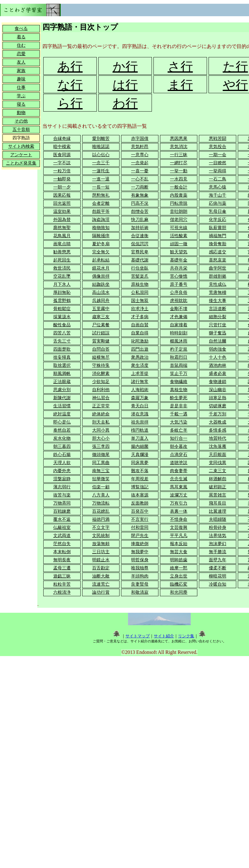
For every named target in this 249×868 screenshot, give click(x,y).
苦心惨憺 (179, 276)
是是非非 (179, 406)
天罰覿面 (218, 455)
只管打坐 (218, 325)
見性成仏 (218, 284)
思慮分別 (62, 390)
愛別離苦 (101, 139)
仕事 (21, 87)
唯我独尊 (140, 568)
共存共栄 (179, 268)
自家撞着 (179, 325)
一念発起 (140, 163)
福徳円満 (101, 519)
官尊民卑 (140, 252)
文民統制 (101, 536)
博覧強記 (140, 487)
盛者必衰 (218, 374)
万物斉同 (62, 503)
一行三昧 (179, 155)
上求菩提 (140, 374)
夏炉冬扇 (101, 244)
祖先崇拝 (140, 422)
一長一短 (101, 187)
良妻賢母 (140, 584)
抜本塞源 (140, 495)
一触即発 (62, 179)
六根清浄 (62, 592)
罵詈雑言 (218, 495)
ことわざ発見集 (21, 163)
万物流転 (101, 503)
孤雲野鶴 (62, 301)
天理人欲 (62, 463)
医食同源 (62, 155)
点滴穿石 (179, 455)
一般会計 (179, 187)
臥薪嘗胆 (218, 228)
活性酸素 (179, 236)
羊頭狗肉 (140, 576)
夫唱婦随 (218, 519)
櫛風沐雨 (179, 341)
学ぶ (21, 96)
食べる (21, 29)
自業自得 (140, 333)
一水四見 (179, 179)
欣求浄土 (140, 309)
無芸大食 (179, 552)
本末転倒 (62, 552)
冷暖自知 (218, 584)
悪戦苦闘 (218, 139)
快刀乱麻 (140, 220)
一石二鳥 (218, 179)
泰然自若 (62, 430)
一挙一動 (179, 171)
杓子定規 (179, 349)
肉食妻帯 (179, 471)
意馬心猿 (218, 187)
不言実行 (140, 519)
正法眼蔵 (62, 382)
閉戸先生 (140, 536)
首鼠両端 (179, 365)
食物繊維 (179, 382)
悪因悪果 (179, 139)
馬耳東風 (179, 487)
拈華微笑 (101, 479)
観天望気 (179, 252)
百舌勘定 (101, 568)
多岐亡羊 (179, 430)
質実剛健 (101, 341)
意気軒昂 (140, 147)
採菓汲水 (62, 317)
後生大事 (218, 301)
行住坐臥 (140, 268)
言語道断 (218, 309)
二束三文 (218, 471)
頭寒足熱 (218, 398)
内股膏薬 (179, 195)
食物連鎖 (218, 382)
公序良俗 (179, 293)
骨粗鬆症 (62, 309)
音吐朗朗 (179, 211)
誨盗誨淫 (101, 220)
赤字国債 (140, 139)
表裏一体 (179, 511)
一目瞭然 (218, 163)
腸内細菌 (140, 446)
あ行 (70, 67)
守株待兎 (101, 365)
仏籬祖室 (62, 528)
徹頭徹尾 (101, 455)
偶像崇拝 (101, 276)
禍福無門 (218, 236)
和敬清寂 (140, 592)
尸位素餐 (101, 325)
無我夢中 (140, 552)
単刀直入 (140, 438)
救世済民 (62, 268)
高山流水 (101, 293)
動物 (21, 113)
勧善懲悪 (62, 252)
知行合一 (179, 438)
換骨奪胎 (218, 244)
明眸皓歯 (179, 560)
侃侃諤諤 (140, 244)
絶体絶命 (101, 414)
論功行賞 (101, 592)
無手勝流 (218, 552)
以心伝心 (101, 155)
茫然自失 (62, 544)
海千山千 (218, 195)
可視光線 (179, 228)
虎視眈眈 (179, 301)
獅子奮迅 (218, 333)
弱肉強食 (218, 349)
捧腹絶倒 (140, 544)
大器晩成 (218, 422)
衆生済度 (140, 365)
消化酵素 (101, 374)
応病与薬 (218, 203)
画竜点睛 (62, 244)
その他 (21, 121)
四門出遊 (140, 349)
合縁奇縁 (62, 139)
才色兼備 (179, 317)
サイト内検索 (21, 146)
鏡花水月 (101, 268)
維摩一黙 (179, 568)
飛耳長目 (218, 503)
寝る (21, 104)
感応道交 (218, 252)
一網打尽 (179, 163)
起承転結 (101, 260)
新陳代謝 (62, 398)
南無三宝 (101, 471)
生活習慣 (62, 406)
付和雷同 (140, 528)
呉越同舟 (101, 301)
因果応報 (62, 195)
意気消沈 (179, 147)
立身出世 (179, 576)
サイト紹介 (164, 636)
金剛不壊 (179, 309)
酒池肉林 (218, 365)
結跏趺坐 (101, 284)
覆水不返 (62, 519)
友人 (21, 62)
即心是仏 (62, 422)
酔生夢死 (179, 398)
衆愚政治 (140, 357)
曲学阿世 (218, 268)
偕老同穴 (179, 220)
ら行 (70, 103)
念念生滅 (179, 479)
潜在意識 (140, 414)
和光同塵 (179, 592)
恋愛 (21, 54)
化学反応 (218, 220)
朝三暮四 (62, 446)
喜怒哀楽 (218, 260)
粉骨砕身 (218, 528)
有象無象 (140, 195)
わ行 (125, 103)
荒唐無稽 (218, 293)
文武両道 (62, 536)
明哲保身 (140, 560)
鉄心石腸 (62, 455)
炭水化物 (62, 438)
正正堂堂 (101, 406)
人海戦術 (140, 390)
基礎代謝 (140, 260)
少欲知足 (101, 382)
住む (21, 45)
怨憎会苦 (140, 211)
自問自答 (101, 349)
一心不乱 (140, 179)
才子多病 (140, 317)
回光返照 (62, 203)
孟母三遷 (62, 568)
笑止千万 (179, 374)
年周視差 (140, 479)
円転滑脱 (179, 203)
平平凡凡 (179, 536)
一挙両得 (218, 171)
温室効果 (62, 211)
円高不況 (140, 203)
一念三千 (101, 163)
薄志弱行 (62, 487)
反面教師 (140, 503)
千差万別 (218, 414)
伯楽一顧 (101, 487)
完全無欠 (101, 252)
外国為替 (62, 220)
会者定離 (101, 203)
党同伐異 (218, 463)
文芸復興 (179, 528)
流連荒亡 (101, 584)
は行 (125, 85)
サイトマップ (138, 636)
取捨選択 (62, 365)
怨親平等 (101, 211)
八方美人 (101, 495)
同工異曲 (101, 463)
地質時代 (218, 438)
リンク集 (186, 636)
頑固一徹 (179, 244)
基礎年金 (179, 260)
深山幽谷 (218, 390)
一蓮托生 (101, 171)
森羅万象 (140, 398)
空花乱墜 (62, 276)
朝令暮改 (179, 446)
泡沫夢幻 (218, 544)
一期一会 (218, 155)
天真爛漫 (140, 455)
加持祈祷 (140, 228)
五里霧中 (101, 309)
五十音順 (21, 129)
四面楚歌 (62, 349)
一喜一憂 (140, 171)
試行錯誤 (101, 333)
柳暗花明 (218, 576)
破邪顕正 (218, 487)
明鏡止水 (101, 560)
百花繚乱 (101, 511)
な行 (70, 85)
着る (21, 37)
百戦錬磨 (62, 511)
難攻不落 (140, 471)
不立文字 (101, 528)
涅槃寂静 (62, 479)
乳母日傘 (218, 211)
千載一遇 (179, 414)
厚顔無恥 (62, 293)
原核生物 (140, 284)
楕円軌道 (140, 430)
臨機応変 (179, 584)
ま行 (180, 85)
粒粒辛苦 (62, 584)
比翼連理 (218, 511)
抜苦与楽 (62, 495)
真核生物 (179, 390)
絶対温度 (62, 414)
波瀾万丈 (179, 495)
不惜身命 (179, 519)
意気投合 (218, 147)
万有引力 (179, 503)
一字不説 (62, 163)
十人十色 (218, 357)
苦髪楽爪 (140, 276)
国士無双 (140, 301)
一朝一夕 (62, 187)
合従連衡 (140, 236)
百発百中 (140, 511)
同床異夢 (140, 463)
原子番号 (179, 284)
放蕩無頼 (101, 544)
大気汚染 (179, 422)
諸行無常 (140, 382)
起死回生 (62, 260)
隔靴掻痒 (101, 236)
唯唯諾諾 (101, 147)
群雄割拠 (218, 276)
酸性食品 (62, 325)
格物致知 (101, 228)
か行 (125, 67)
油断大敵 (101, 576)
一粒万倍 (62, 171)
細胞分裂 (218, 317)
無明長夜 (62, 560)
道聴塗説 (179, 463)
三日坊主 (101, 552)
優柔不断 (218, 568)
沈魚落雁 (218, 446)
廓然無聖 (62, 228)
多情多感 (218, 430)
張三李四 (101, 446)
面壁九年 (218, 560)
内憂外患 (62, 471)
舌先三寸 (62, 341)
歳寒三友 (101, 317)
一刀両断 (140, 187)
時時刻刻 (179, 333)
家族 (21, 71)
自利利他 (101, 390)
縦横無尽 (101, 357)
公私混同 (140, 293)
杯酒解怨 (218, 479)
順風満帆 (62, 374)
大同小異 (101, 430)
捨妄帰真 (62, 357)
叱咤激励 (140, 341)
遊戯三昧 (62, 576)
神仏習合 (101, 398)
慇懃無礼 (101, 195)
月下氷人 (62, 284)
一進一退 (101, 179)
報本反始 (179, 544)
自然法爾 (218, 341)
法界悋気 (218, 536)
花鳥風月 (62, 236)
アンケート (21, 155)
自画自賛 (140, 325)
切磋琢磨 (218, 406)
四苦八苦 (62, 333)
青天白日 (140, 406)
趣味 (21, 79)
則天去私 (101, 422)
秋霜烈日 (179, 357)
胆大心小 (101, 438)
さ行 (180, 67)
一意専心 (140, 155)
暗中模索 (62, 147)
